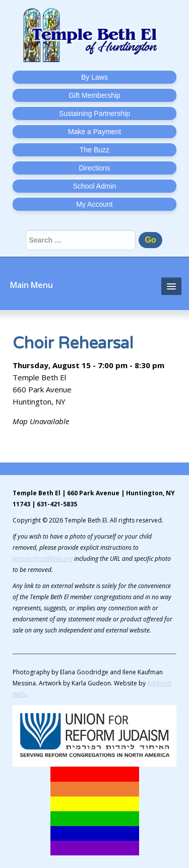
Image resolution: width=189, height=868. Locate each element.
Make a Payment (94, 132)
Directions (94, 168)
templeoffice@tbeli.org (43, 559)
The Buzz (94, 150)
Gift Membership (94, 95)
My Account (94, 204)
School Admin (95, 186)
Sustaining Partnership (94, 113)
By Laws (94, 77)
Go (150, 240)
